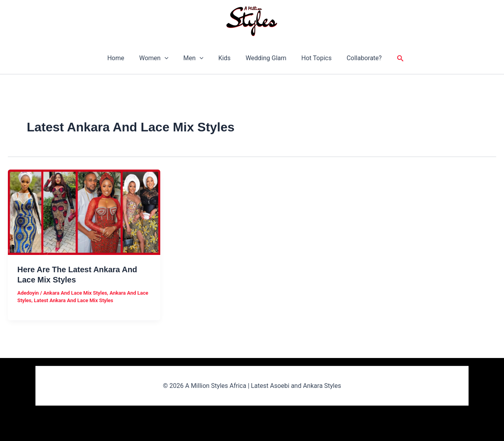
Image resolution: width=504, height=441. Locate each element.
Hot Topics (312, 58)
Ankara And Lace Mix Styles (75, 293)
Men (196, 58)
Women (158, 58)
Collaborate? (357, 58)
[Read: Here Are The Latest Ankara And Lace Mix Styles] (84, 212)
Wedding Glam (264, 58)
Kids (224, 58)
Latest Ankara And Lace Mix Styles (74, 300)
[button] (169, 58)
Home (123, 58)
